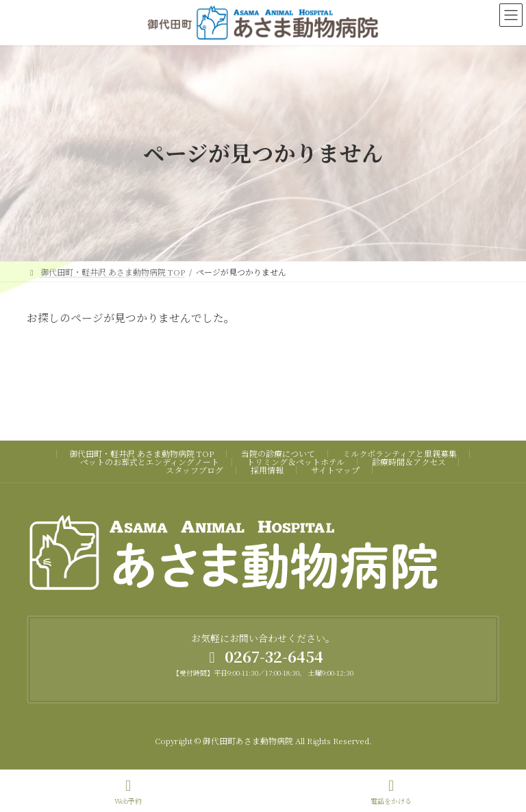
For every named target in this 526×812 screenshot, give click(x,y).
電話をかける (391, 792)
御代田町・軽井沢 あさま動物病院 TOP (141, 453)
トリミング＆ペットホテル (296, 462)
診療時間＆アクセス (409, 462)
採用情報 (267, 470)
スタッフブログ (195, 470)
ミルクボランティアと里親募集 (400, 453)
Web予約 (128, 792)
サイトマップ (335, 470)
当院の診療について (278, 453)
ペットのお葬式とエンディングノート (150, 462)
